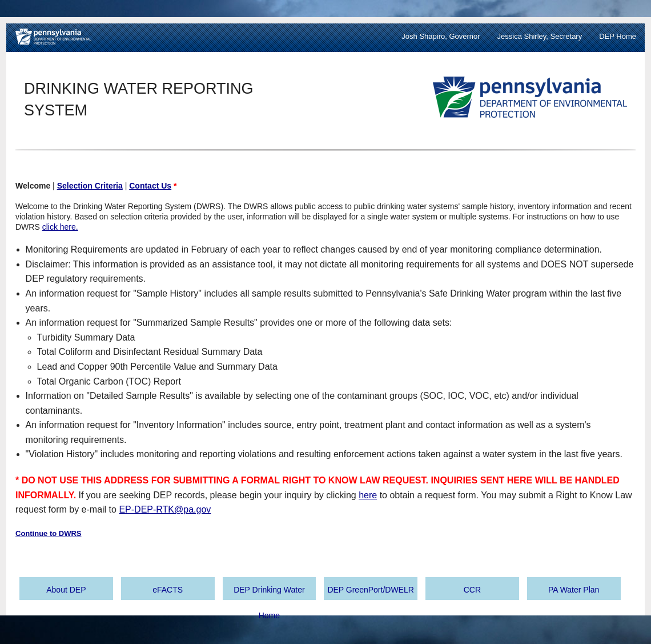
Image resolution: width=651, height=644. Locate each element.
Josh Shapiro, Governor (441, 36)
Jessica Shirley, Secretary (540, 36)
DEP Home (618, 36)
